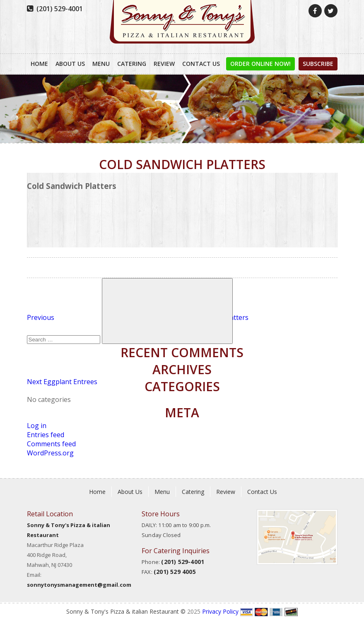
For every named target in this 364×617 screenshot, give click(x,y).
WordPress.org (50, 453)
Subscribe (318, 64)
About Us (70, 64)
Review (164, 64)
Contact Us (201, 64)
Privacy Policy (220, 611)
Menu (101, 64)
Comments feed (51, 444)
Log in (37, 426)
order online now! (260, 64)
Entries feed (46, 435)
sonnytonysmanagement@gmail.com (79, 585)
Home (39, 64)
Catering (132, 64)
